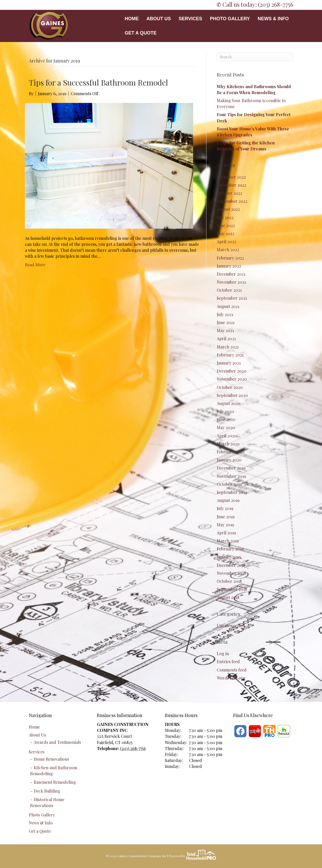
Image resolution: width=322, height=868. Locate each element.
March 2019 (228, 541)
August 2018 (228, 597)
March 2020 (228, 444)
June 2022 (226, 225)
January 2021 (229, 363)
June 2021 (226, 322)
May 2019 (225, 525)
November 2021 (231, 282)
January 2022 (229, 266)
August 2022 (228, 209)
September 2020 (232, 395)
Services (190, 19)
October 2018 (229, 581)
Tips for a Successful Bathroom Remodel (98, 82)
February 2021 (230, 355)
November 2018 (231, 573)
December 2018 (231, 565)
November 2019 (231, 476)
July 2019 (225, 508)
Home (132, 19)
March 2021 (228, 347)
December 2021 (231, 274)
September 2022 (232, 201)
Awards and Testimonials (57, 742)
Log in (223, 653)
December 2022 (231, 177)
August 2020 (229, 403)
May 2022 (226, 233)
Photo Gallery (230, 19)
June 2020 (226, 419)
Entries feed (228, 661)
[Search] (255, 57)
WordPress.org (231, 678)
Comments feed (232, 670)
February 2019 (230, 549)
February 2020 (231, 452)
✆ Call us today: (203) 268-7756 (255, 4)
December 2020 (232, 371)
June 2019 (226, 517)
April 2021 (226, 338)
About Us (159, 19)
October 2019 (229, 484)
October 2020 (230, 387)
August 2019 (228, 500)
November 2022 (232, 185)
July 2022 (225, 217)
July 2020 (225, 411)
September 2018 (232, 589)
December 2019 (231, 468)
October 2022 (229, 193)
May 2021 (225, 330)
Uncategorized (231, 625)
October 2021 (229, 290)
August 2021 (228, 306)
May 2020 (226, 427)
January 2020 (229, 460)
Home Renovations (51, 759)
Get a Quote (141, 33)
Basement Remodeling (55, 782)
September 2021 (232, 298)
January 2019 (229, 557)
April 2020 (227, 436)
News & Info (273, 19)
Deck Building (47, 791)
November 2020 (232, 379)
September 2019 (232, 492)
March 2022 (228, 250)
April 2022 (226, 241)
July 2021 (225, 314)
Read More (35, 265)
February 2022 (230, 258)
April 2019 (226, 533)
